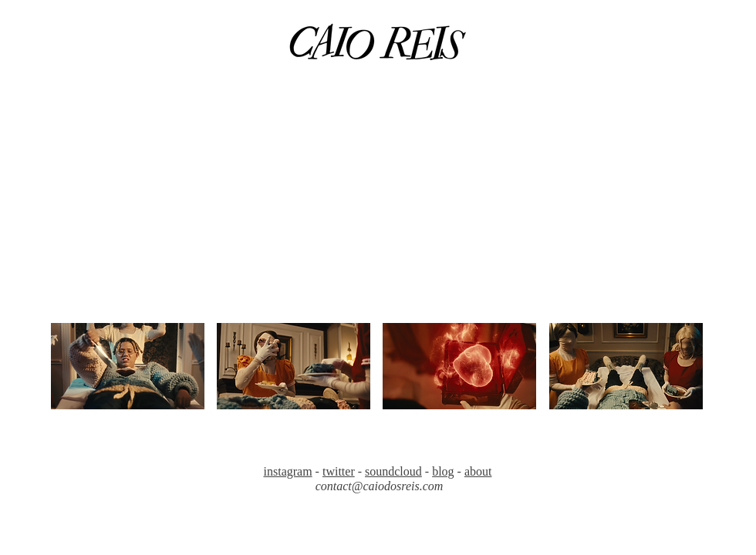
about (478, 471)
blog (443, 471)
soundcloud (393, 471)
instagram (288, 471)
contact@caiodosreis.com (380, 486)
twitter (339, 471)
